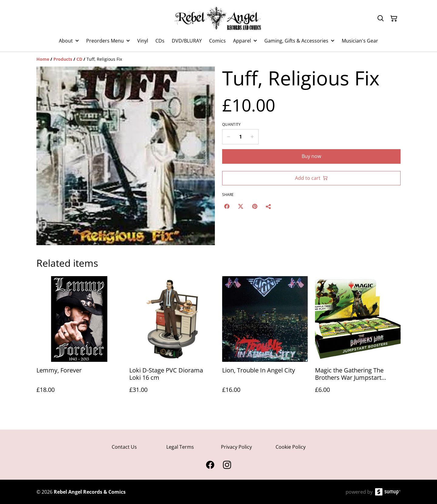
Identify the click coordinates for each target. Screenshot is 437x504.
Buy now (311, 156)
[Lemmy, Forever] (79, 341)
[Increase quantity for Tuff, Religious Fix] (252, 137)
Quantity (231, 125)
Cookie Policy (291, 447)
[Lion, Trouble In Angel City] (265, 341)
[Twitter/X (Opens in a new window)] (241, 206)
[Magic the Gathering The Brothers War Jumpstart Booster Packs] (358, 341)
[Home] (43, 59)
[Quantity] (240, 137)
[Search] (381, 19)
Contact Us (124, 447)
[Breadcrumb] (218, 59)
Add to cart (311, 178)
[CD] (79, 59)
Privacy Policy (236, 447)
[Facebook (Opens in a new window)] (227, 206)
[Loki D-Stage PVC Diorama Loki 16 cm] (172, 341)
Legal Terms (180, 447)
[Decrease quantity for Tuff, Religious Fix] (228, 137)
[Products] (63, 59)
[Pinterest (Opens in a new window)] (255, 206)
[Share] (269, 206)
